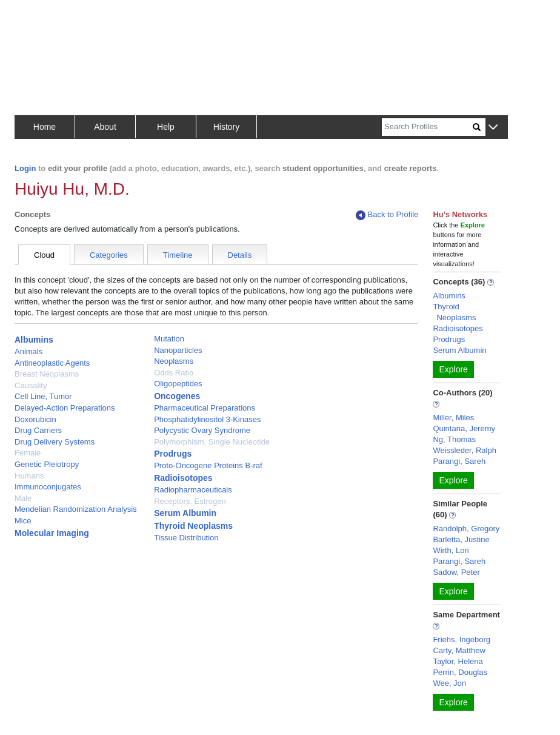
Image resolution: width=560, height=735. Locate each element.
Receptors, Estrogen (190, 501)
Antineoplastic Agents (52, 363)
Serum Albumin (185, 513)
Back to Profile (387, 215)
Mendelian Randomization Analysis (76, 509)
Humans (29, 476)
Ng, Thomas (454, 439)
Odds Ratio (174, 373)
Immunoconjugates (48, 487)
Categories (109, 255)
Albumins (34, 340)
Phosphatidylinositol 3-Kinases (207, 419)
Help (166, 127)
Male (23, 498)
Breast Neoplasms (47, 374)
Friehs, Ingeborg (462, 639)
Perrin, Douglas (460, 672)
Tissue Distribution (186, 538)
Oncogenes (177, 396)
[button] (493, 128)
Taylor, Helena (458, 661)
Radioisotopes (183, 478)
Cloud (44, 255)
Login (25, 168)
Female (28, 453)
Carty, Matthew (459, 650)
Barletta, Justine (461, 539)
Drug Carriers (38, 430)
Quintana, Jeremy (464, 428)
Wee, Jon (449, 683)
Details (240, 255)
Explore (453, 369)
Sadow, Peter (456, 572)
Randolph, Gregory (466, 529)
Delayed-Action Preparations (65, 408)
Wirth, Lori (451, 550)
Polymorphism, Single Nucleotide (212, 442)
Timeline (178, 255)
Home (45, 127)
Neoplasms (174, 361)
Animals (28, 351)
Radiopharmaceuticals (193, 490)
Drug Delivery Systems (55, 442)
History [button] (227, 127)
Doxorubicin (35, 419)
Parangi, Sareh (459, 461)
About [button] (105, 127)
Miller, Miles (453, 418)
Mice (23, 521)
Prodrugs (173, 454)
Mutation (169, 339)
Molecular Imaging (52, 533)
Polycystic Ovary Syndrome (202, 430)
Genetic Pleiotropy (47, 464)
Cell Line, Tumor (43, 396)
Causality (31, 385)
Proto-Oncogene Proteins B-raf (208, 465)
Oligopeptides (178, 384)
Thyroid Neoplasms (193, 526)
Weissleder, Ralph (465, 450)
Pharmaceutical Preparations (205, 408)
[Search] (427, 127)
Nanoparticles (178, 350)
